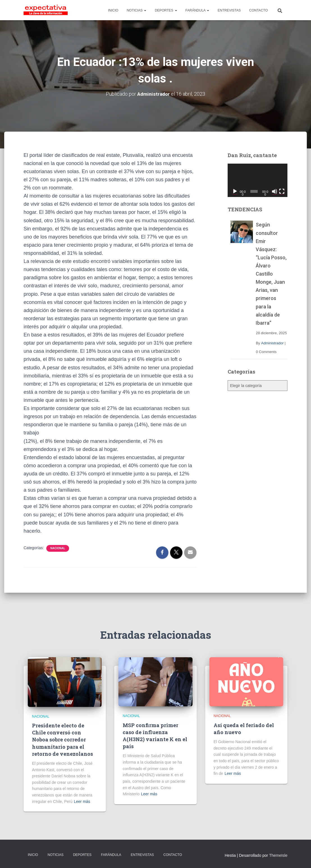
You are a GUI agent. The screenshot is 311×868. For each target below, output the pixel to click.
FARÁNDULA (197, 10)
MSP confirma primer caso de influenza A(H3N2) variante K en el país (155, 736)
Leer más (82, 801)
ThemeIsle (278, 855)
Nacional (58, 548)
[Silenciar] (275, 191)
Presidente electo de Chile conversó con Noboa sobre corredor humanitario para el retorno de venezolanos (62, 740)
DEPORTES (166, 10)
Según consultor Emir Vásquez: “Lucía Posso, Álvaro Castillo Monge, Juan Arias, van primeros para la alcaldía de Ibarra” (271, 274)
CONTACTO (259, 10)
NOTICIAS (136, 10)
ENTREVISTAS (229, 10)
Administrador (272, 343)
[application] (258, 180)
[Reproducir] (235, 191)
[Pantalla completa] (282, 191)
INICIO (113, 10)
